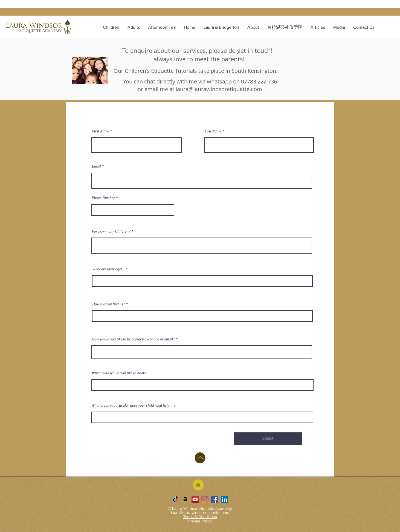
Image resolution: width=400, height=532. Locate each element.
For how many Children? (111, 232)
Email (96, 167)
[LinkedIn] (225, 499)
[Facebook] (215, 499)
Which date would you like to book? (119, 373)
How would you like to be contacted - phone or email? (133, 339)
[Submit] (268, 439)
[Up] (200, 458)
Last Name (213, 131)
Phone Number (103, 198)
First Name (100, 131)
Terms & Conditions (200, 517)
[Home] (198, 485)
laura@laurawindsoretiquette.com (219, 89)
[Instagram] (205, 499)
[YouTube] (195, 499)
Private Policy (200, 521)
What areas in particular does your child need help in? (133, 406)
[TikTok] (175, 499)
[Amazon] (185, 499)
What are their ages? (108, 269)
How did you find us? (109, 304)
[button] (111, 27)
